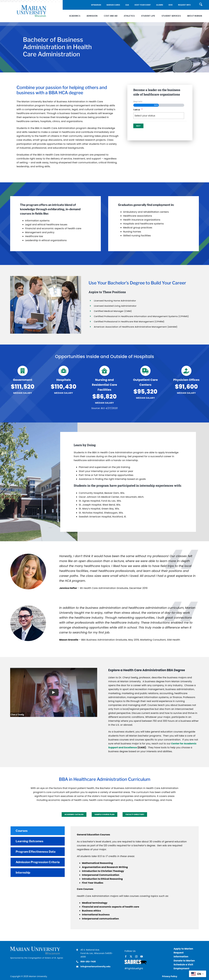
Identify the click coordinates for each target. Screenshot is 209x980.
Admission (92, 16)
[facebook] (126, 956)
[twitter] (131, 956)
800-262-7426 (88, 962)
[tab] (38, 831)
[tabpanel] (135, 878)
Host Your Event (143, 5)
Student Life (148, 16)
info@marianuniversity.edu (96, 966)
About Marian (195, 16)
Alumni (160, 5)
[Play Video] (54, 692)
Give (171, 5)
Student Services (171, 16)
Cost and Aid (111, 16)
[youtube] (142, 956)
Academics (75, 16)
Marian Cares (113, 5)
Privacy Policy (170, 976)
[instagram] (136, 956)
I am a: (138, 110)
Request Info (184, 5)
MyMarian (96, 5)
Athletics (129, 16)
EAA (127, 5)
